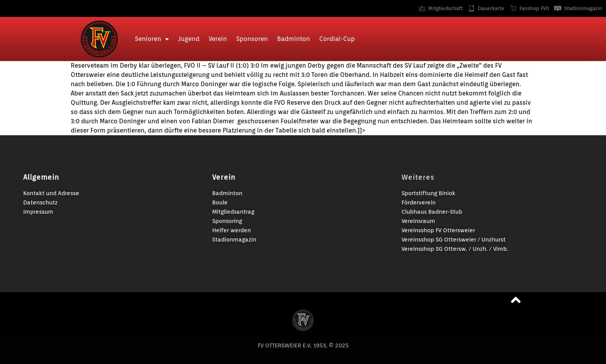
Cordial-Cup (337, 39)
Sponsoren (252, 39)
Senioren (152, 39)
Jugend (189, 39)
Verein (218, 39)
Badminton (294, 39)
